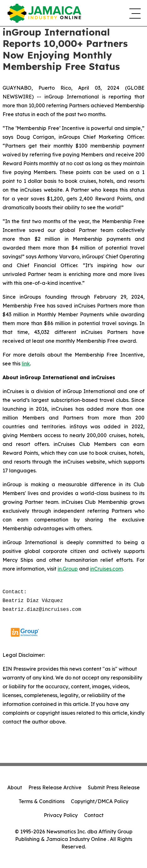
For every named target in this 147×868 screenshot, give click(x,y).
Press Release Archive (55, 787)
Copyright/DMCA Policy (100, 801)
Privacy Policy (61, 815)
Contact (94, 815)
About (15, 787)
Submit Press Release (114, 787)
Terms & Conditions (42, 801)
